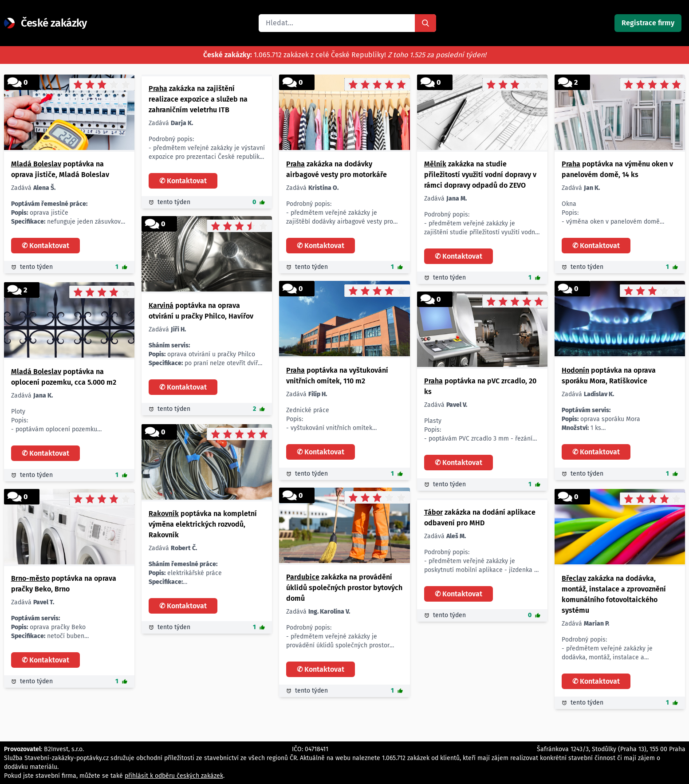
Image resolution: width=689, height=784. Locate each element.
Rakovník (164, 514)
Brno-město (30, 578)
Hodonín (575, 370)
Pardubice (303, 577)
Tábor (433, 512)
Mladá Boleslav (36, 164)
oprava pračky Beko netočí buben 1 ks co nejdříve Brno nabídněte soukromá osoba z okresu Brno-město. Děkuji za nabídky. (66, 628)
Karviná (161, 305)
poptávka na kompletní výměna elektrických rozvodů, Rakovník (203, 524)
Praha (158, 89)
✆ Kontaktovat (45, 246)
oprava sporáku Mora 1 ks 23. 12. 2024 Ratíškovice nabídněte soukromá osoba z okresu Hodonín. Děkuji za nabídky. (617, 420)
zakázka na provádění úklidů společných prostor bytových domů (344, 588)
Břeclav (574, 578)
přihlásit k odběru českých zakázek (174, 776)
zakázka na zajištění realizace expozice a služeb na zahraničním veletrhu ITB (198, 99)
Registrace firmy (648, 23)
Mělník (435, 164)
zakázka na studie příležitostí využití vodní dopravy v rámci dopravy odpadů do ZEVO (480, 175)
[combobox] (337, 23)
